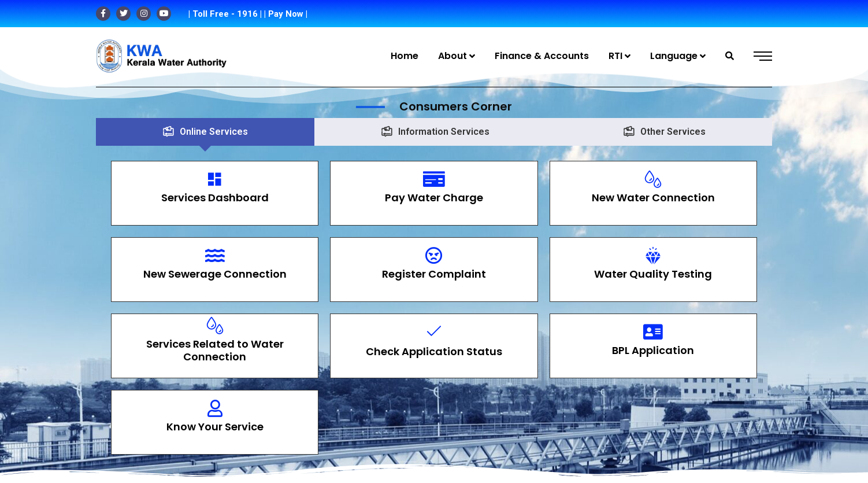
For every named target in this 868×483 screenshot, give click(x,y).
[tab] (205, 132)
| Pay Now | (286, 14)
